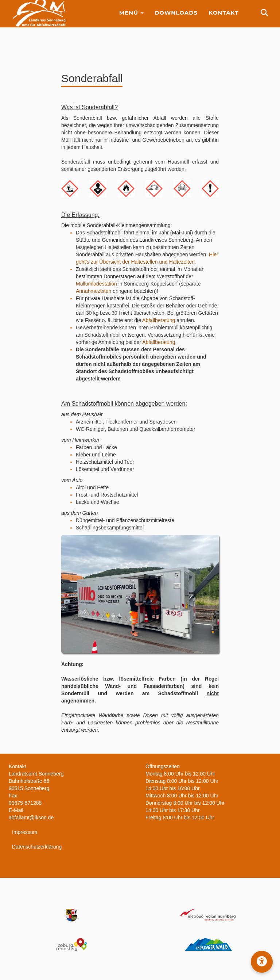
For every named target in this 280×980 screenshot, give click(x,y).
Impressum (25, 832)
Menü (132, 18)
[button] (262, 962)
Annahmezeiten (94, 291)
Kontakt (223, 18)
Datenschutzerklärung (37, 847)
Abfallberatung (159, 320)
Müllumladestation (96, 284)
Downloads (176, 18)
